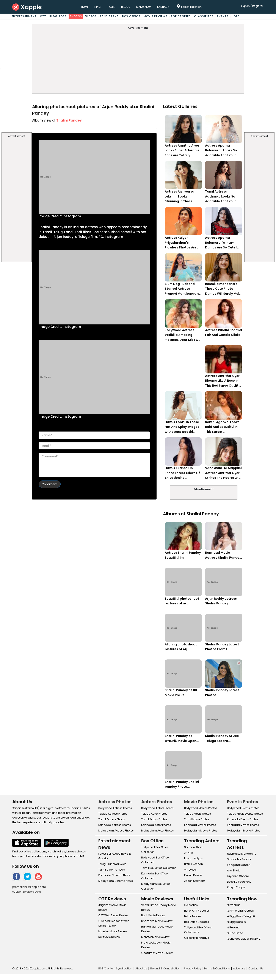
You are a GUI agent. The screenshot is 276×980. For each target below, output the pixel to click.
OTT (43, 16)
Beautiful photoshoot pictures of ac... (182, 601)
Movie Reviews (155, 16)
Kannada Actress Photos (115, 825)
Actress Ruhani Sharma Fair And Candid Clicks (223, 333)
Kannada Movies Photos (200, 825)
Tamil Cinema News (112, 870)
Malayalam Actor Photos (158, 831)
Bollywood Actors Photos (157, 808)
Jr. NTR (188, 853)
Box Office (131, 16)
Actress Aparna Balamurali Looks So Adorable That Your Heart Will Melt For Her (223, 151)
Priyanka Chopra (238, 876)
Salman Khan (193, 847)
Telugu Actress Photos (113, 814)
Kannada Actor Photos (156, 825)
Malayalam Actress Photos (116, 831)
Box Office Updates (197, 922)
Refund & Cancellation (165, 968)
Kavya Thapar (236, 887)
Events (223, 16)
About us (141, 968)
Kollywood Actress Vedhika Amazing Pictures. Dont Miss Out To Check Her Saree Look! (183, 335)
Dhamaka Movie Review (157, 921)
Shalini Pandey (69, 120)
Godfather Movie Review (157, 953)
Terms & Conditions (217, 968)
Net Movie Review (109, 937)
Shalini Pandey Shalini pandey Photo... (182, 784)
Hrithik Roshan (194, 864)
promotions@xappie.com (29, 887)
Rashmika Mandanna (242, 854)
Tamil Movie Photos (197, 819)
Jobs (236, 16)
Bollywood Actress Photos (115, 808)
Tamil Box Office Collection (159, 868)
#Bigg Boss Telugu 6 (241, 916)
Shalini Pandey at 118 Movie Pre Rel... (181, 693)
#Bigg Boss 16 (237, 922)
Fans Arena (109, 16)
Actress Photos (115, 802)
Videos (91, 16)
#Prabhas (234, 905)
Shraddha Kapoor (239, 859)
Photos (76, 16)
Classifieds (204, 16)
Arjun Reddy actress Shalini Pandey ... (221, 601)
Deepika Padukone (239, 882)
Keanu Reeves (193, 875)
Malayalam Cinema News (116, 881)
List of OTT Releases (197, 911)
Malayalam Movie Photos (201, 831)
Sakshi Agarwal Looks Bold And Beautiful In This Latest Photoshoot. (222, 427)
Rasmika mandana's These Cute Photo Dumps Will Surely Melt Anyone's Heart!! (223, 289)
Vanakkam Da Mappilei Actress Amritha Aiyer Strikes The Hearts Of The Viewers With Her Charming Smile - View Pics (223, 473)
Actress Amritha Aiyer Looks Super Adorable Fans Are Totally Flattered (182, 151)
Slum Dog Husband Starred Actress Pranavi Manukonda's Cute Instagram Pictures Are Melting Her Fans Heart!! (182, 289)
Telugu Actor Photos (154, 814)
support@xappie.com (27, 892)
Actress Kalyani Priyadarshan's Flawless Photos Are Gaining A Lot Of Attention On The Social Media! (181, 243)
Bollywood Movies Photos (201, 808)
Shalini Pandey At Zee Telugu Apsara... (222, 738)
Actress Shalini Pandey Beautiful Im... (183, 555)
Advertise (239, 968)
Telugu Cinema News (112, 864)
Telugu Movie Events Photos (245, 814)
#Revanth (234, 927)
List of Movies (193, 916)
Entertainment (24, 16)
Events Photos (243, 802)
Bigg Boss (58, 16)
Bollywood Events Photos (243, 808)
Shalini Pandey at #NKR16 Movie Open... (182, 738)
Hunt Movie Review (153, 915)
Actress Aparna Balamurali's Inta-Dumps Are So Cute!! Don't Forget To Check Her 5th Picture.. (223, 243)
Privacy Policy (192, 968)
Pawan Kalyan (194, 858)
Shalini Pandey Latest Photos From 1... (222, 647)
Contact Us (256, 968)
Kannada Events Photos (243, 819)
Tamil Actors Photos (154, 819)
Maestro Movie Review (113, 931)
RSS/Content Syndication (115, 968)
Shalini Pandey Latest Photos (222, 693)
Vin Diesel (190, 870)
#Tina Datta (235, 933)
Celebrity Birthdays (197, 938)
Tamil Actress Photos (112, 819)
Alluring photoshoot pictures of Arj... (181, 647)
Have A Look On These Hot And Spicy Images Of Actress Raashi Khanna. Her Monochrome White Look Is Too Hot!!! (182, 427)
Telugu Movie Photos (198, 814)
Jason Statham (195, 881)
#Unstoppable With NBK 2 (244, 939)
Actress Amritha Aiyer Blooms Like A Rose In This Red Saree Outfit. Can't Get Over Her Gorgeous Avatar (222, 381)
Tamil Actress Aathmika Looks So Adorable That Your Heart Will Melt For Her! (223, 197)
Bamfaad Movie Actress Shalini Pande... (223, 555)
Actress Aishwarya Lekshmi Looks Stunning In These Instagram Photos (180, 197)
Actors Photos (157, 802)
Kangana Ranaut (239, 865)
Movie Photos (199, 802)
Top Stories (181, 16)
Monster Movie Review (155, 937)
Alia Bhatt (233, 870)
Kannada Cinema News (114, 875)
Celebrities (191, 905)
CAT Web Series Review (113, 915)
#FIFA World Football (241, 911)
